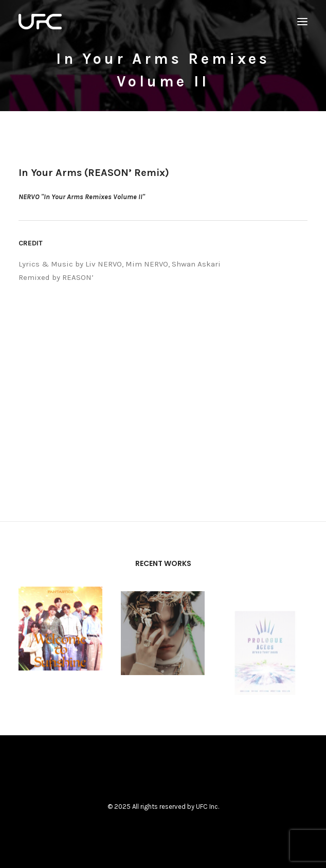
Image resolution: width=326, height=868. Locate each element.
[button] (302, 22)
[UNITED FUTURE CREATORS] (40, 22)
